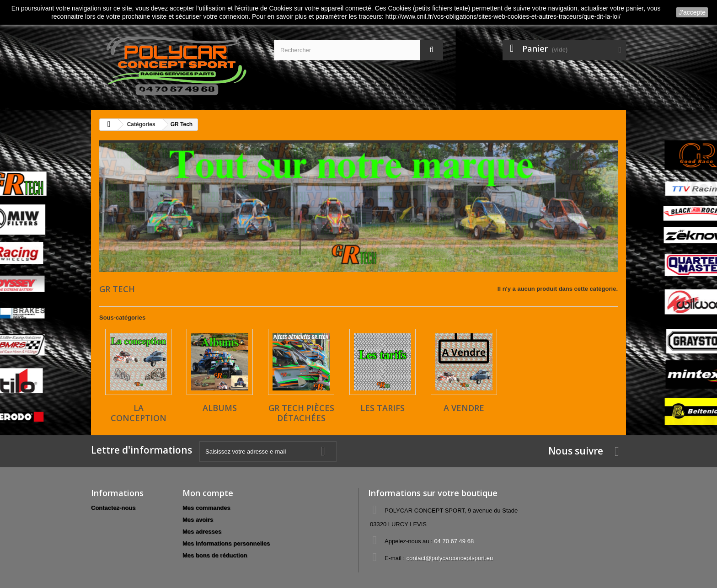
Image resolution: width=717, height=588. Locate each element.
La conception (139, 413)
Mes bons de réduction (215, 555)
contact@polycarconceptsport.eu (450, 558)
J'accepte (692, 12)
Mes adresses (202, 532)
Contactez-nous (113, 508)
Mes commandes (206, 508)
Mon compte (208, 493)
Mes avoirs (198, 520)
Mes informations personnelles (226, 543)
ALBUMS (220, 408)
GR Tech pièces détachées (301, 413)
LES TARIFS (383, 408)
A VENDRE (464, 408)
